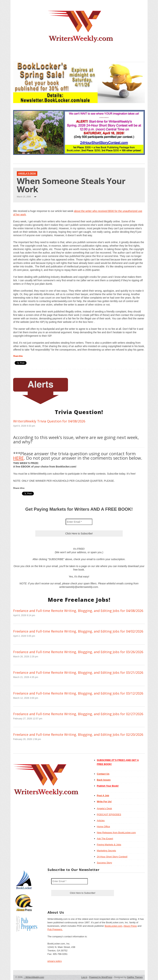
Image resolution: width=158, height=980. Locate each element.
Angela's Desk (27, 173)
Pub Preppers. (55, 929)
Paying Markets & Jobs (109, 845)
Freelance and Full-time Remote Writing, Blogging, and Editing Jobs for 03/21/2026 (78, 672)
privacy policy (55, 961)
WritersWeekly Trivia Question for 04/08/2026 (49, 421)
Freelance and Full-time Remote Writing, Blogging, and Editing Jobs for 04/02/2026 (78, 631)
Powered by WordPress (101, 977)
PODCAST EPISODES (109, 814)
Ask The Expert (105, 839)
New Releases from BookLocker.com (116, 833)
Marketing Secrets (107, 851)
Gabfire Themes (135, 977)
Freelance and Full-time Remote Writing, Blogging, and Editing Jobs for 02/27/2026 (78, 714)
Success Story (105, 863)
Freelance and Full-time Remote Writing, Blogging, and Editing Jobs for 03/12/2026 (78, 693)
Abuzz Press (130, 926)
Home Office (104, 827)
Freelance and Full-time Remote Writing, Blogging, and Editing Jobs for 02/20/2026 (78, 734)
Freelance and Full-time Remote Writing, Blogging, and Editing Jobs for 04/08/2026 (78, 611)
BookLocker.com (113, 926)
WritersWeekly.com (34, 977)
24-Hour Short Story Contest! (112, 857)
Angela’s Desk (105, 808)
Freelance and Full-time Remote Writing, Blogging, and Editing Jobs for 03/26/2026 (78, 652)
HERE (18, 458)
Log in (84, 977)
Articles (101, 820)
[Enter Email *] (79, 522)
